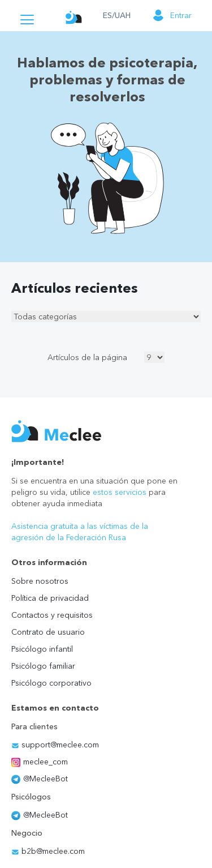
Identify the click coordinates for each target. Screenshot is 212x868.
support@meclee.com (55, 745)
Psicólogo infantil (42, 649)
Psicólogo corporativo (51, 683)
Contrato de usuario (48, 632)
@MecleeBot (40, 779)
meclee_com (40, 762)
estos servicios (120, 492)
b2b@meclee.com (48, 851)
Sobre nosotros (40, 581)
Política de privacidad (50, 598)
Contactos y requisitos (52, 615)
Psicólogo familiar (43, 666)
